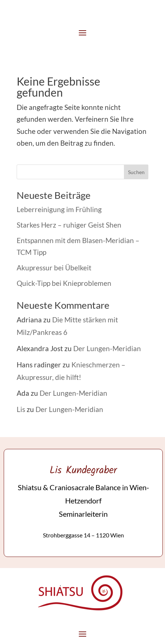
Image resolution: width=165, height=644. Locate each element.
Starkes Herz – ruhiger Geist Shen (69, 225)
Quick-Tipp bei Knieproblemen (64, 283)
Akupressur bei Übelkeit (54, 268)
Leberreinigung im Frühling (59, 209)
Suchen (136, 172)
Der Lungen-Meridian (107, 348)
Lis (21, 409)
